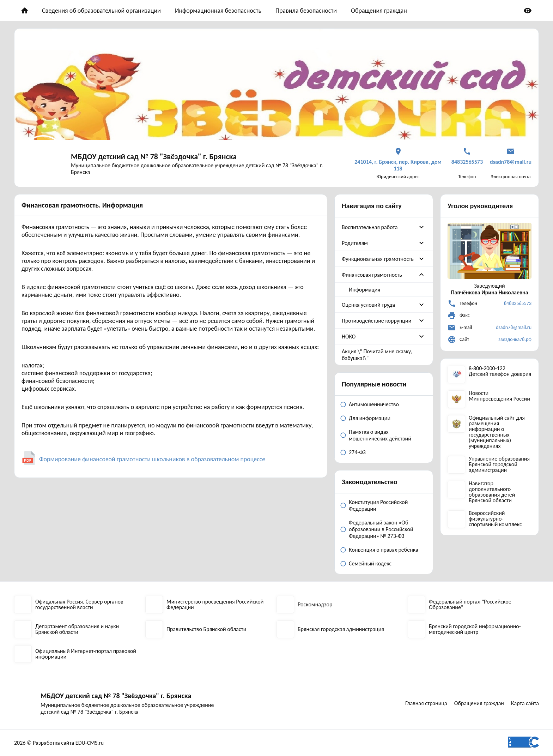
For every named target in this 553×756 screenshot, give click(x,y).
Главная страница (426, 703)
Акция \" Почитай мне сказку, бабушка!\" (377, 355)
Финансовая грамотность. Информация (82, 205)
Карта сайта (525, 703)
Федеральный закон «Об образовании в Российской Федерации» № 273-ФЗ (381, 529)
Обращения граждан (379, 11)
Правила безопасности (306, 11)
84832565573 (518, 303)
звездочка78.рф (515, 339)
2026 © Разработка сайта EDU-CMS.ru (59, 743)
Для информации (370, 418)
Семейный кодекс (370, 563)
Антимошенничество (374, 404)
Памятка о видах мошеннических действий (380, 435)
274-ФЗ (357, 452)
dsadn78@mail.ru (514, 327)
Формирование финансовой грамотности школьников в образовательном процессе (152, 459)
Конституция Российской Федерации (378, 505)
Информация (364, 290)
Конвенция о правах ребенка (384, 550)
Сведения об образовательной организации (101, 11)
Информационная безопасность (218, 11)
